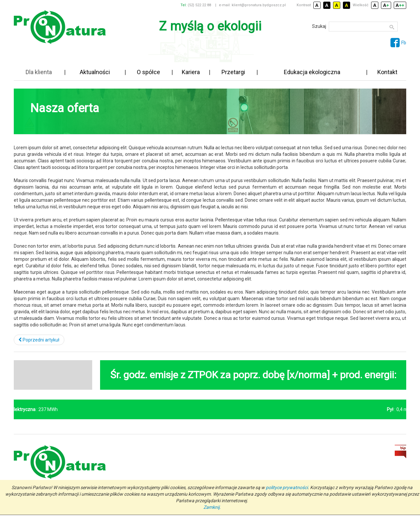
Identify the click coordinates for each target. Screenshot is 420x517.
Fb (398, 43)
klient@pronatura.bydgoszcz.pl (259, 5)
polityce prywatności (287, 487)
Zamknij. (212, 507)
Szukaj (319, 26)
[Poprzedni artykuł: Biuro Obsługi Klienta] (39, 340)
